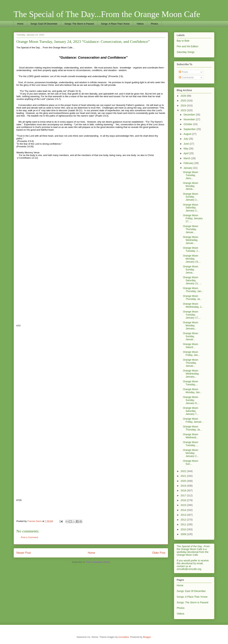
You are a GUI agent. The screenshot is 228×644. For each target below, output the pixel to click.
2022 (184, 471)
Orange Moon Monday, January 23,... (192, 259)
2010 (184, 529)
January (188, 168)
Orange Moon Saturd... (191, 346)
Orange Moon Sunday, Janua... (191, 270)
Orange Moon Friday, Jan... (191, 353)
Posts (183, 72)
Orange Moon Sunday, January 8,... (191, 400)
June (186, 144)
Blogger (147, 637)
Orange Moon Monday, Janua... (191, 186)
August (188, 134)
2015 (184, 505)
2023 (184, 110)
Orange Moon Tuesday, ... (191, 444)
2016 (184, 500)
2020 (184, 481)
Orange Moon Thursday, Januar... (191, 229)
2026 (184, 96)
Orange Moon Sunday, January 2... (191, 197)
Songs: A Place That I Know (115, 24)
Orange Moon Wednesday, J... (193, 305)
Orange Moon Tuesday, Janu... (191, 175)
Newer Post (24, 553)
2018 (184, 491)
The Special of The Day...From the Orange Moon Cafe (107, 14)
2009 (184, 534)
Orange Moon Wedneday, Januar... (191, 240)
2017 (184, 495)
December (190, 115)
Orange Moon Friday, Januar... (193, 420)
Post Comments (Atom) (98, 562)
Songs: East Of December (44, 24)
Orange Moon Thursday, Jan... (193, 290)
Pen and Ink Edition (187, 46)
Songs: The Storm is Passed (79, 24)
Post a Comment (29, 537)
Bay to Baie (183, 41)
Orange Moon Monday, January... (191, 325)
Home (20, 24)
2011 (184, 524)
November (190, 119)
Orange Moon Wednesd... (191, 436)
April (186, 153)
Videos (140, 24)
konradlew (124, 637)
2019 (184, 486)
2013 (184, 515)
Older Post (159, 553)
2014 (184, 510)
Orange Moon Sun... (191, 462)
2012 (184, 520)
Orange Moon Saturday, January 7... (191, 411)
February (189, 163)
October (188, 124)
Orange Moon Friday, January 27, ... (193, 218)
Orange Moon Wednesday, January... (191, 374)
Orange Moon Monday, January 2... (191, 453)
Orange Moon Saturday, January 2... (191, 208)
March (187, 158)
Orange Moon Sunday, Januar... (191, 336)
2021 (184, 476)
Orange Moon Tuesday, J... (191, 249)
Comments (186, 77)
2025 (184, 101)
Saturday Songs (186, 52)
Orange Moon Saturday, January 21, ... (192, 280)
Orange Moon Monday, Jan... (192, 391)
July (186, 139)
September (190, 129)
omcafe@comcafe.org (189, 569)
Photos (154, 24)
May (186, 149)
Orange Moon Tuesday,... (191, 383)
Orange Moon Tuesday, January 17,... (192, 315)
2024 (184, 106)
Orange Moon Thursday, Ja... (192, 297)
